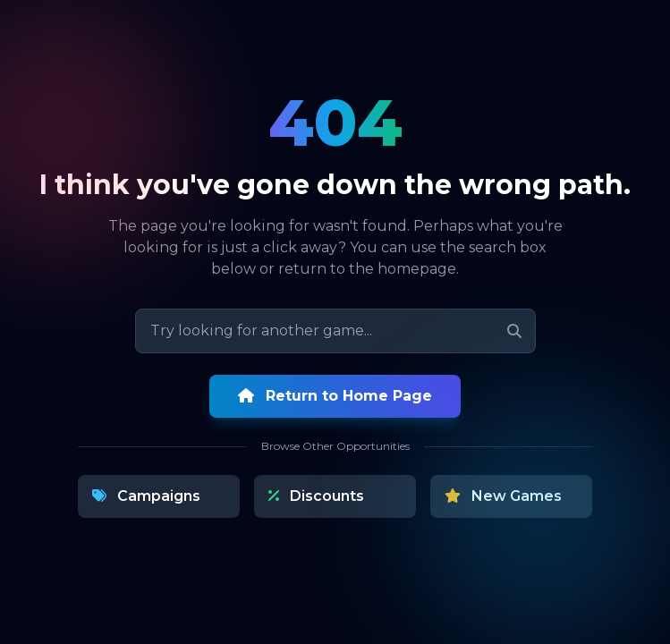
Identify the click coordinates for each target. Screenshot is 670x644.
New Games (503, 496)
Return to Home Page (335, 396)
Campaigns (146, 496)
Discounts (316, 496)
